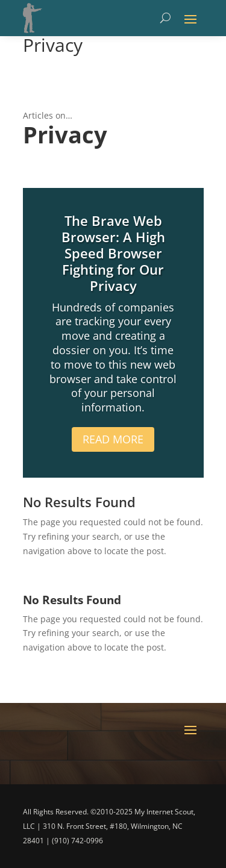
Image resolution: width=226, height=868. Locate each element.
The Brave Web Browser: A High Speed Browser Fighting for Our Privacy (113, 253)
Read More (113, 439)
